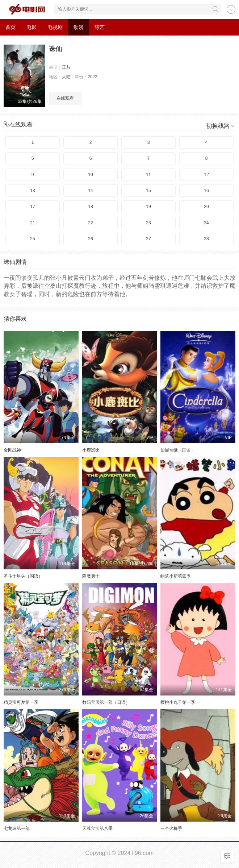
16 (206, 191)
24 (206, 223)
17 (32, 207)
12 (206, 175)
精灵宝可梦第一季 (21, 702)
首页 (11, 27)
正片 (66, 67)
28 (206, 239)
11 (148, 175)
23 (148, 223)
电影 (32, 27)
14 (90, 191)
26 (90, 239)
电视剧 (55, 27)
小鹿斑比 (91, 450)
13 (32, 191)
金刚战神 (12, 450)
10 (90, 175)
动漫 (79, 27)
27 (148, 239)
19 (148, 207)
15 (148, 191)
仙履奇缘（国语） (178, 450)
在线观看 (65, 98)
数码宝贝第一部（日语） (106, 702)
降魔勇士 (91, 576)
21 (32, 223)
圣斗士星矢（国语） (23, 576)
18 (90, 207)
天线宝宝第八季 (97, 828)
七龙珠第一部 (17, 828)
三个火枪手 (171, 828)
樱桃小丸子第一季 (178, 702)
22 (90, 223)
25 (32, 239)
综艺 (100, 27)
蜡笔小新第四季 (176, 576)
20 (206, 207)
